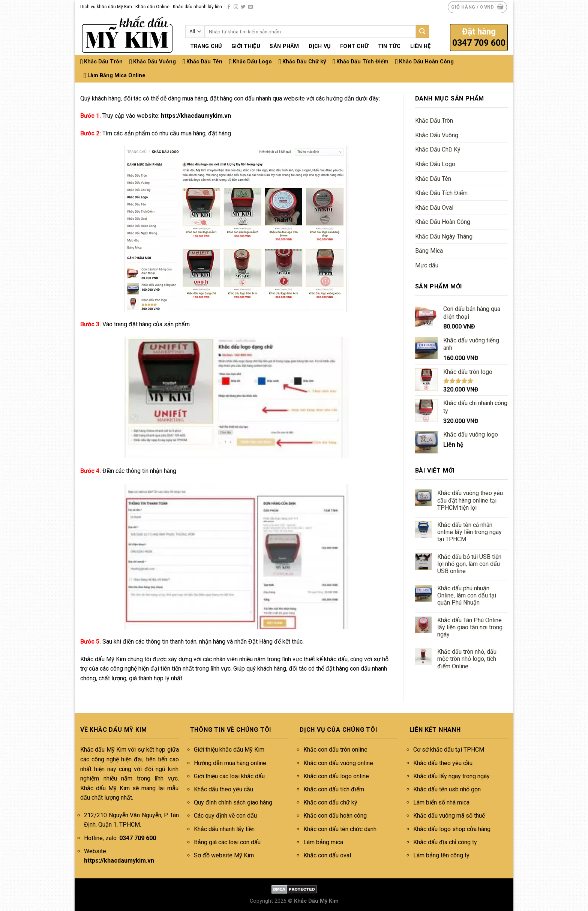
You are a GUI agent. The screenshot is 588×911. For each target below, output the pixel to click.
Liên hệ (421, 46)
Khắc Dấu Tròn (101, 62)
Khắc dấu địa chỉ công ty (445, 842)
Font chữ (354, 46)
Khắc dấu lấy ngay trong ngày (451, 776)
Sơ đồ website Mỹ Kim (224, 855)
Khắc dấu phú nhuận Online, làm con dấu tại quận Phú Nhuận (467, 595)
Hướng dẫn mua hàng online (230, 763)
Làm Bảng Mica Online (115, 76)
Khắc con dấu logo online (336, 776)
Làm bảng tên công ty (441, 855)
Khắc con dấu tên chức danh (340, 829)
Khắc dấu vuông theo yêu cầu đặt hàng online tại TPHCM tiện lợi (470, 500)
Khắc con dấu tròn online (335, 750)
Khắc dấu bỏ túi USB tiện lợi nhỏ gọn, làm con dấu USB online (469, 564)
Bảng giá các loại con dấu (227, 842)
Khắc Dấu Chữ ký (302, 62)
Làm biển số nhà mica (441, 802)
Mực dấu (427, 265)
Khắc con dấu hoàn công (335, 816)
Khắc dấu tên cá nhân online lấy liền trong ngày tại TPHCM (469, 532)
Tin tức (389, 46)
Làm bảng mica (323, 842)
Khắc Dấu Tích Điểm (361, 62)
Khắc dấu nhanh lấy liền (224, 829)
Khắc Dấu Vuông (153, 62)
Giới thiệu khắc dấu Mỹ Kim (229, 750)
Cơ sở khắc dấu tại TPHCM (449, 750)
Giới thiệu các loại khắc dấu (229, 776)
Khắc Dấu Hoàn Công (424, 62)
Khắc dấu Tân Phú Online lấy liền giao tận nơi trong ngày (470, 627)
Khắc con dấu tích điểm (334, 789)
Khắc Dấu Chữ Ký (438, 149)
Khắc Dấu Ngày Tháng (444, 236)
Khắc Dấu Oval (434, 208)
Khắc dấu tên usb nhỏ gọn (447, 789)
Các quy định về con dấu (225, 816)
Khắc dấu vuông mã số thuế (449, 816)
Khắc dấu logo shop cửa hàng (452, 829)
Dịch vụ (319, 46)
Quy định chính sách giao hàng (233, 802)
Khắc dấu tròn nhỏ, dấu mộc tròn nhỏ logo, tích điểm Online (467, 659)
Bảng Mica (429, 251)
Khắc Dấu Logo (250, 62)
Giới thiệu (246, 46)
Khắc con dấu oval (327, 855)
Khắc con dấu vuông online (338, 763)
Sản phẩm (284, 46)
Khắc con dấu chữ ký (330, 802)
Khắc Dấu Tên (202, 62)
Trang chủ (206, 46)
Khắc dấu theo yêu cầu (223, 789)
